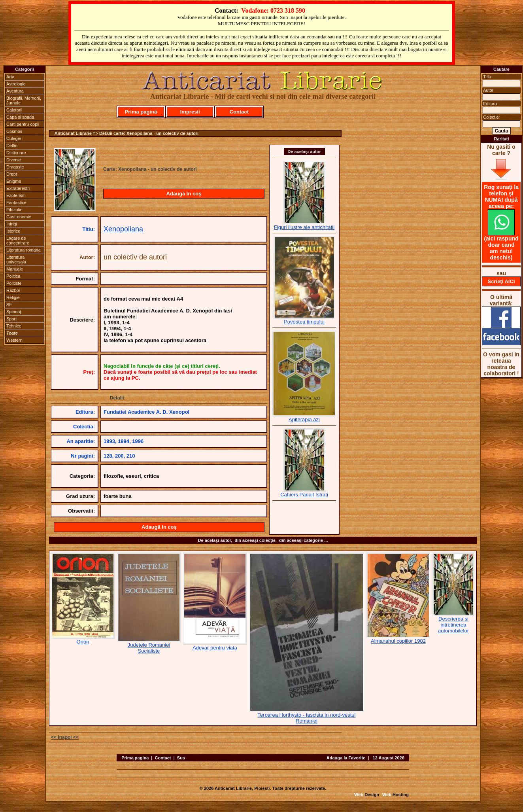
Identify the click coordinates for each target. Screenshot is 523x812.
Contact (239, 112)
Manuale (15, 269)
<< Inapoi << (65, 737)
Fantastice (16, 203)
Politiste (14, 283)
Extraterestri (18, 188)
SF (9, 305)
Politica (13, 276)
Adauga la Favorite (346, 758)
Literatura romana (24, 250)
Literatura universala (16, 259)
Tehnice (14, 326)
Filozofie (14, 210)
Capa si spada (20, 117)
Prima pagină (141, 112)
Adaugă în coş (184, 194)
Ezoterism (16, 195)
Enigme (14, 181)
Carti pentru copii (23, 124)
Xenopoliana (123, 229)
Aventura (15, 91)
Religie (13, 297)
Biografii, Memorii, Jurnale (24, 100)
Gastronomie (19, 217)
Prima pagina (135, 758)
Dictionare (16, 153)
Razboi (13, 290)
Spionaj (14, 312)
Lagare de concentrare (18, 240)
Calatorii (14, 110)
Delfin (12, 146)
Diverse (14, 160)
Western (14, 340)
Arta (10, 77)
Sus (181, 758)
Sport (11, 319)
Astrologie (16, 84)
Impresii (190, 112)
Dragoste (15, 167)
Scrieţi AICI (501, 281)
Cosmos (14, 131)
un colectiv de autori (135, 257)
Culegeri (14, 138)
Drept (12, 174)
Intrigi (12, 224)
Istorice (13, 231)
